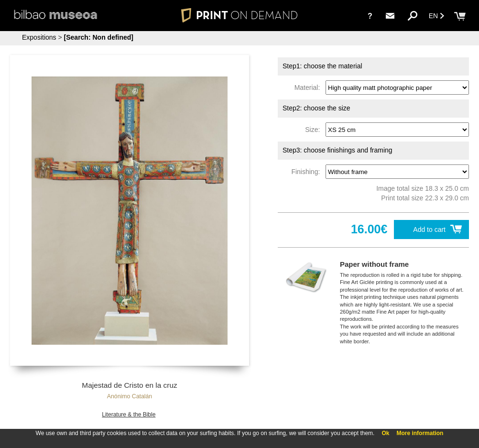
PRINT (239, 15)
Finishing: (307, 172)
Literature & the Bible (129, 415)
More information (420, 433)
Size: (314, 130)
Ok (385, 433)
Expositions (39, 37)
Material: (309, 87)
